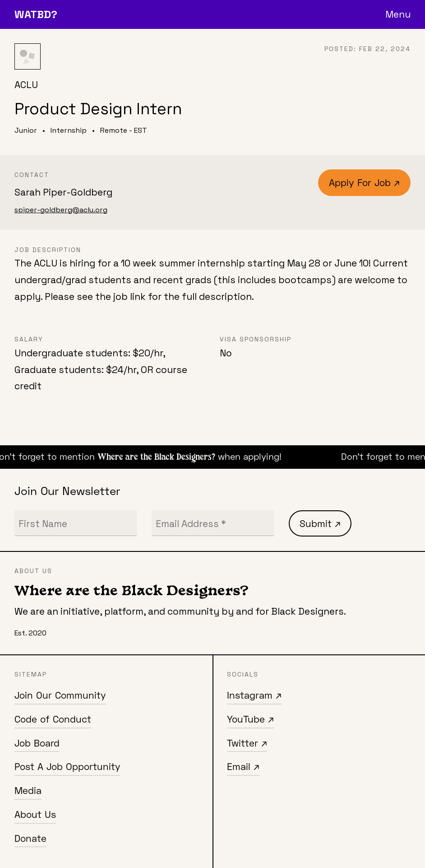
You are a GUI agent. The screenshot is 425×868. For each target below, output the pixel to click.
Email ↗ (243, 766)
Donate (30, 838)
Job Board (37, 743)
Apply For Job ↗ (364, 182)
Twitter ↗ (247, 743)
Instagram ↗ (254, 695)
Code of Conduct (53, 719)
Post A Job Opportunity (67, 766)
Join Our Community (60, 695)
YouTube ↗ (250, 719)
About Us (35, 814)
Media (28, 790)
